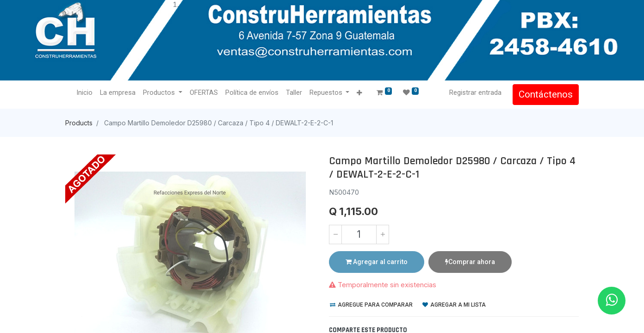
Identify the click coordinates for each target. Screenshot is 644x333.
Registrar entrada (475, 92)
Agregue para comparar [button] (371, 305)
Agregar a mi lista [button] (454, 305)
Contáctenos (546, 94)
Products (79, 123)
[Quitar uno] (335, 234)
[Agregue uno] (383, 234)
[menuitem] (84, 93)
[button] (359, 93)
